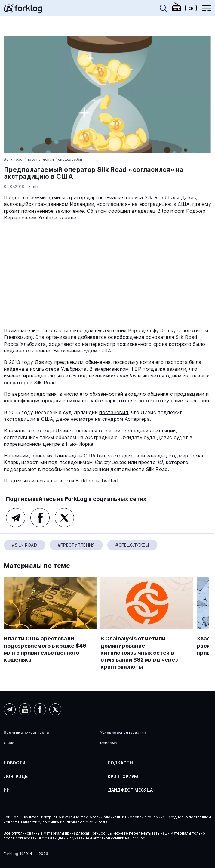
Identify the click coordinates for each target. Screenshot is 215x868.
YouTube (25, 709)
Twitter (109, 481)
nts (36, 186)
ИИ (7, 790)
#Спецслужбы (69, 159)
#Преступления (39, 159)
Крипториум (123, 776)
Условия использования (123, 733)
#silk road (13, 159)
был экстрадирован (121, 456)
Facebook (40, 518)
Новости (14, 763)
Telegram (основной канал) (16, 518)
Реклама (109, 743)
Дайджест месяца (130, 790)
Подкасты (120, 763)
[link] (23, 10)
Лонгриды (16, 776)
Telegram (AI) (10, 709)
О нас (9, 743)
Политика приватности (26, 733)
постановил (114, 412)
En (191, 8)
